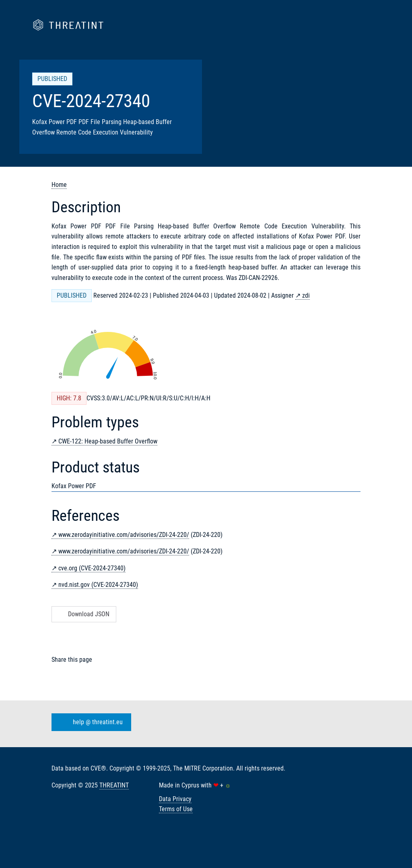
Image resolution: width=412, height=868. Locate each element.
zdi (306, 295)
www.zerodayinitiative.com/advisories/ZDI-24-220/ (124, 535)
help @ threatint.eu (90, 722)
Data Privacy (175, 799)
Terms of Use (176, 809)
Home (59, 185)
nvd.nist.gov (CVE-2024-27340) (98, 585)
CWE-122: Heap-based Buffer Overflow (108, 441)
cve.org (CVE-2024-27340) (92, 568)
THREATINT (114, 785)
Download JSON (83, 614)
